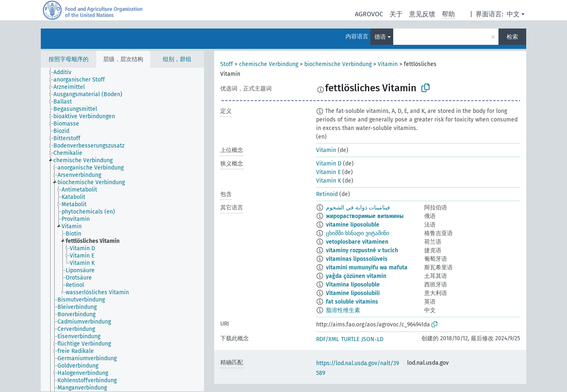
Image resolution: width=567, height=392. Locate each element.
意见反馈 (422, 14)
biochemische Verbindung (338, 64)
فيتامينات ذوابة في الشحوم (358, 208)
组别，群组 (177, 59)
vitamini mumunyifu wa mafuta (367, 268)
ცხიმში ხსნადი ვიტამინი (358, 233)
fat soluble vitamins (352, 302)
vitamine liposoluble (353, 225)
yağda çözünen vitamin (356, 276)
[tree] (122, 229)
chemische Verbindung (269, 64)
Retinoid (327, 194)
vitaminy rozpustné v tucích (362, 250)
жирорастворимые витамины (365, 216)
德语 (380, 37)
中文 (513, 14)
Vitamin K (329, 181)
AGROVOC (369, 14)
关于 (396, 14)
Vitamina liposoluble (353, 285)
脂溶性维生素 (343, 310)
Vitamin (388, 64)
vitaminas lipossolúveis (357, 259)
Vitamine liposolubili (353, 293)
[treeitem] (66, 73)
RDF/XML (328, 339)
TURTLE (350, 339)
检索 (512, 37)
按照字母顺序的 (69, 59)
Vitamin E (328, 172)
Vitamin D (329, 164)
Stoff (227, 64)
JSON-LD (372, 339)
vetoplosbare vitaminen (357, 242)
